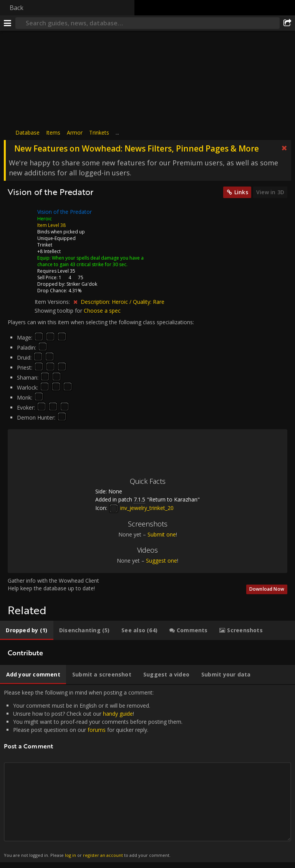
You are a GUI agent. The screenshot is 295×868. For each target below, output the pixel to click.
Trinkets (99, 132)
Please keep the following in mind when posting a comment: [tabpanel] (147, 774)
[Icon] (21, 218)
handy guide (118, 714)
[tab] (27, 630)
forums (97, 730)
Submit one (162, 534)
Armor (75, 132)
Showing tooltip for (59, 311)
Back (17, 8)
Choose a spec (102, 311)
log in (70, 855)
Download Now (267, 589)
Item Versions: (53, 302)
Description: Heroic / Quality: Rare (123, 302)
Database (27, 132)
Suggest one (162, 561)
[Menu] (8, 23)
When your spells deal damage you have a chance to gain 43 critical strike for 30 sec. (90, 261)
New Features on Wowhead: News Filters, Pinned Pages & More (137, 148)
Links (241, 192)
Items (53, 132)
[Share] (287, 23)
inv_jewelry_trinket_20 (141, 508)
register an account (103, 855)
